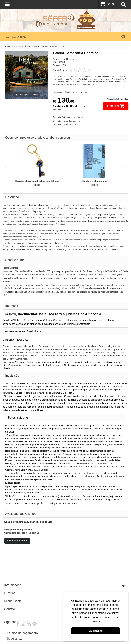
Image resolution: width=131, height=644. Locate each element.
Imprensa (85, 92)
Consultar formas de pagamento (67, 121)
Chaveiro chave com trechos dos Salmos (37, 181)
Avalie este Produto (17, 541)
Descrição (57, 92)
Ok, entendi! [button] (95, 631)
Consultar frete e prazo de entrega (68, 117)
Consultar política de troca (64, 124)
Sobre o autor (71, 92)
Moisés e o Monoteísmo (94, 181)
